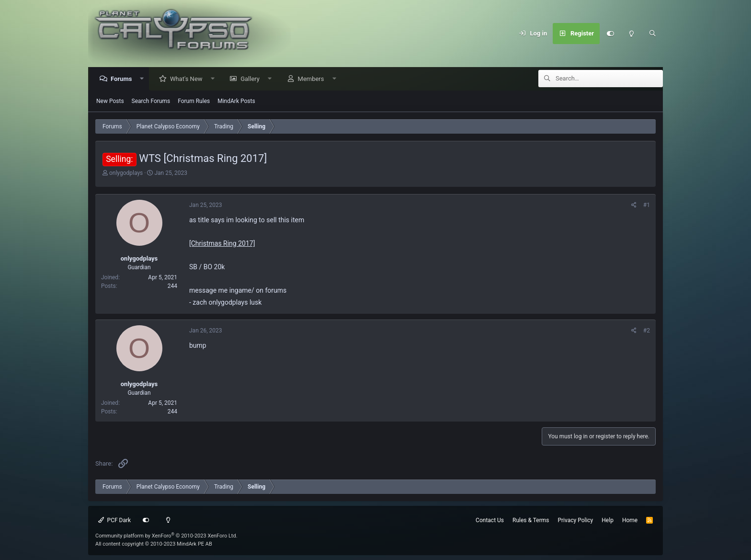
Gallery (252, 79)
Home (630, 520)
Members (313, 79)
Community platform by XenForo (166, 536)
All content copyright (154, 544)
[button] (144, 79)
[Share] (634, 206)
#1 (647, 206)
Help (608, 520)
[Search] (652, 34)
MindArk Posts (236, 102)
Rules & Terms (531, 520)
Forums (124, 79)
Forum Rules (194, 102)
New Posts (110, 102)
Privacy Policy (575, 520)
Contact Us (490, 520)
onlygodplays (126, 173)
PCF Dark (114, 520)
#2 (647, 331)
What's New (189, 79)
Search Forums (151, 102)
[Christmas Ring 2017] (222, 244)
